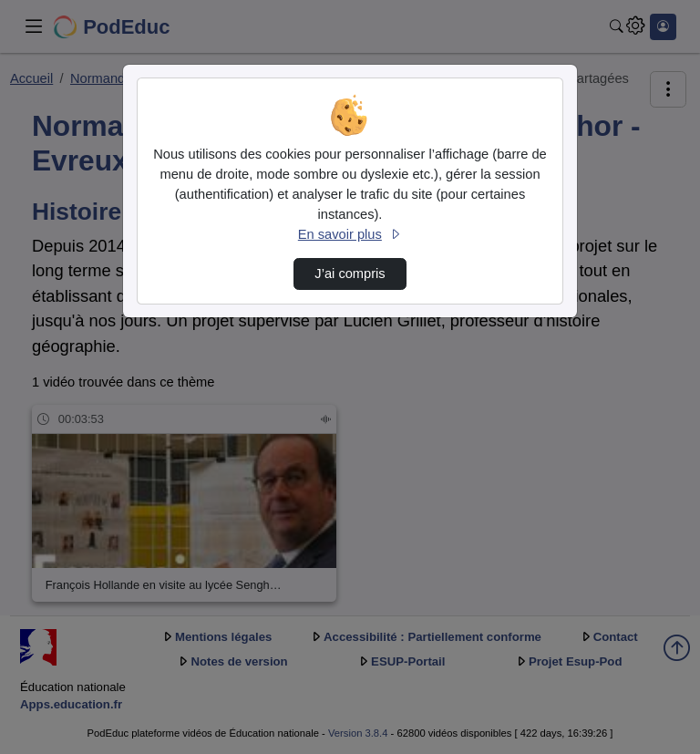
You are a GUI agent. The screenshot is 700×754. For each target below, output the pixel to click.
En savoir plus (350, 234)
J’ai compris (350, 274)
